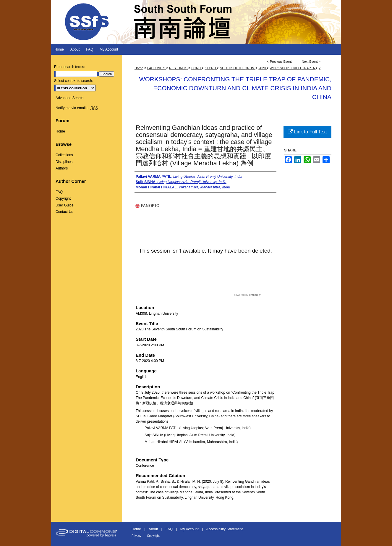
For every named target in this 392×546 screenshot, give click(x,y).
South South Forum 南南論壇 (196, 22)
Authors (62, 168)
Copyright (63, 198)
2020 (263, 68)
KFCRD (211, 68)
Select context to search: (73, 81)
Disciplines (64, 162)
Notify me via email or (77, 108)
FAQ (59, 192)
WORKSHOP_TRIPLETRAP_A (293, 68)
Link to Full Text (307, 132)
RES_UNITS (179, 68)
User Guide (65, 205)
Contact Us (64, 212)
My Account (189, 529)
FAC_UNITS (157, 68)
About (153, 529)
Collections (64, 155)
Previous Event (281, 62)
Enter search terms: (70, 67)
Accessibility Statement (225, 529)
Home (139, 68)
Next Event (310, 62)
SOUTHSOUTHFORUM (238, 68)
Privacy (136, 536)
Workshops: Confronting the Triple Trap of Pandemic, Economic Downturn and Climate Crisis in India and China (235, 88)
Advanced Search (70, 98)
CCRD (196, 68)
